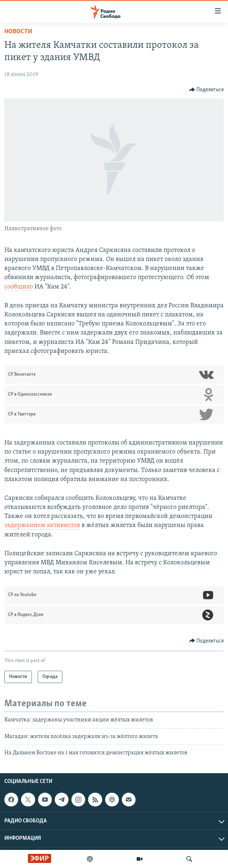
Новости (18, 32)
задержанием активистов (42, 525)
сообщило (19, 287)
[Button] (207, 90)
